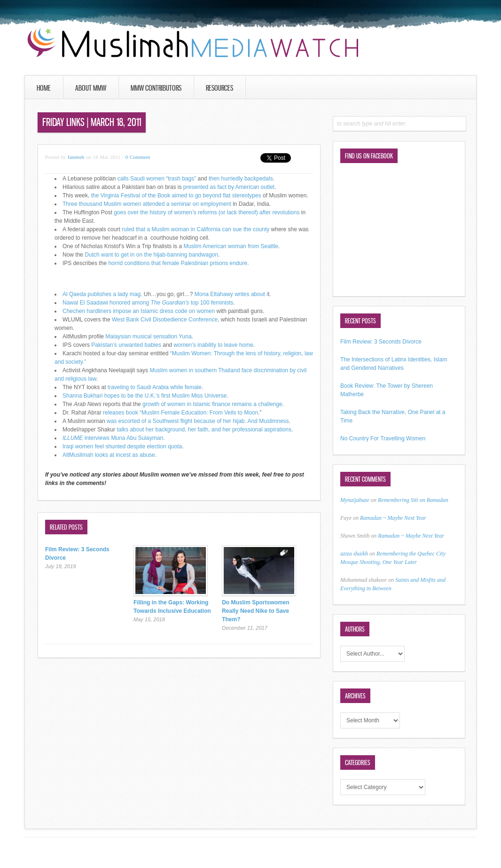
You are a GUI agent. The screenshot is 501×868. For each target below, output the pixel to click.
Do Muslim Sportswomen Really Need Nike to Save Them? (255, 611)
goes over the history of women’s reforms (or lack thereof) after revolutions (207, 212)
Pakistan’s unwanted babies (126, 345)
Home (44, 88)
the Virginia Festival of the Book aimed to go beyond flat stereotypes (176, 195)
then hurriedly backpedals (240, 179)
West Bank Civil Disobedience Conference (165, 320)
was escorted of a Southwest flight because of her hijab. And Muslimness (198, 421)
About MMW (91, 88)
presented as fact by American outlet (229, 187)
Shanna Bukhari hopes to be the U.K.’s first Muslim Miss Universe (145, 396)
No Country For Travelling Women (383, 438)
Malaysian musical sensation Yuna (148, 336)
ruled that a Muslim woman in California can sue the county (196, 229)
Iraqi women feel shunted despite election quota (122, 446)
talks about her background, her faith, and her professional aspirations (204, 430)
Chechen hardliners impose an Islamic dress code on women (139, 311)
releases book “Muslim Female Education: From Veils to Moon (180, 413)
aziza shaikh (354, 554)
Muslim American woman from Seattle (231, 246)
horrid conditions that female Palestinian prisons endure (177, 263)
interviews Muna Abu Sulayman (113, 438)
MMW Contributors (156, 88)
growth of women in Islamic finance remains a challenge (212, 404)
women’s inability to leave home (214, 345)
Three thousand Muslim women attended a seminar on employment (147, 204)
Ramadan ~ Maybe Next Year (393, 518)
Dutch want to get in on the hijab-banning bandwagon (151, 255)
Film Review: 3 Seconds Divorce (381, 342)
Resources (219, 88)
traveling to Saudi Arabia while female (153, 387)
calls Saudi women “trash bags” (157, 179)
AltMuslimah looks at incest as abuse (109, 455)
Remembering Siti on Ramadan (413, 500)
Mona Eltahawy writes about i (231, 294)
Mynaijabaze (355, 500)
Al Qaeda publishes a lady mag (102, 294)
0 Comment (138, 157)
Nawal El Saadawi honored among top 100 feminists (148, 303)
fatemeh (76, 157)
